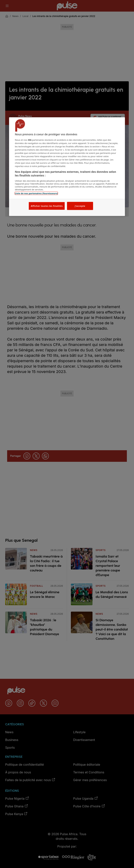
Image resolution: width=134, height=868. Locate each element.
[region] (67, 167)
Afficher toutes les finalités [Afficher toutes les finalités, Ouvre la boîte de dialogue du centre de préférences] (47, 206)
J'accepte (80, 206)
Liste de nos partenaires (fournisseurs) (36, 193)
